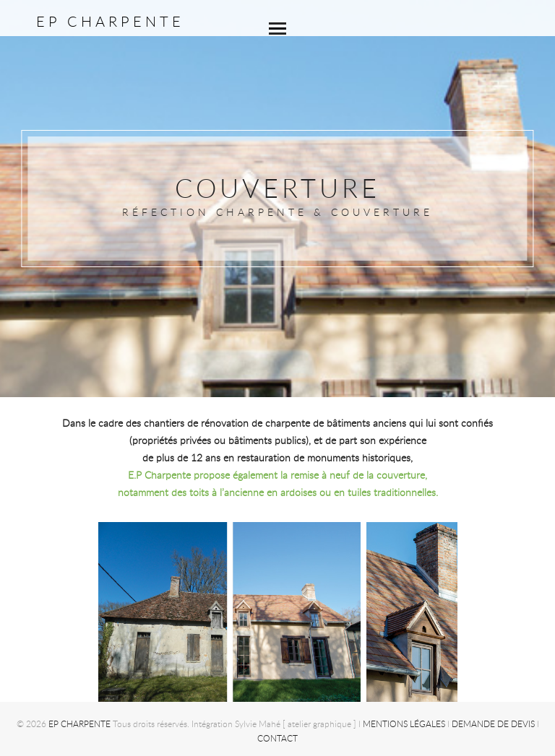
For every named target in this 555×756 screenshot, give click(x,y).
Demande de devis (493, 724)
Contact (277, 738)
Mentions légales (404, 724)
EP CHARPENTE (110, 21)
